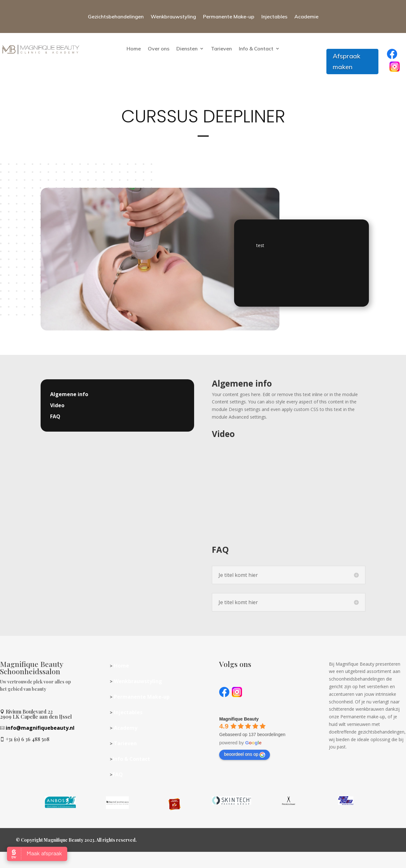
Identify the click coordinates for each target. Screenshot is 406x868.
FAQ (55, 416)
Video (57, 405)
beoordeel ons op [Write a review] (245, 754)
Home (134, 49)
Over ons (159, 49)
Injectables (274, 16)
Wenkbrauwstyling (173, 16)
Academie (306, 16)
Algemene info (69, 394)
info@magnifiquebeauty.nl (40, 728)
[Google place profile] (239, 719)
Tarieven (221, 49)
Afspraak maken (347, 61)
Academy (126, 728)
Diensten (187, 49)
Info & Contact (256, 49)
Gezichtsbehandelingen (116, 16)
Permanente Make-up (229, 16)
